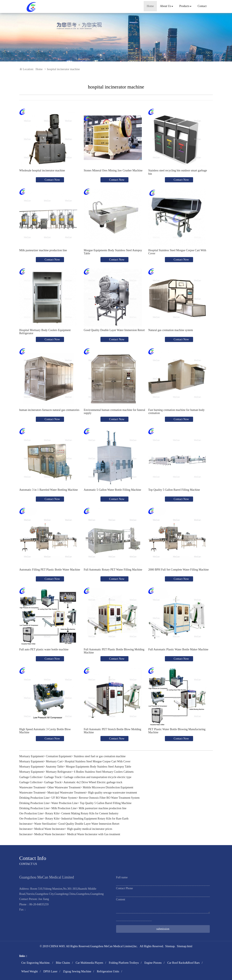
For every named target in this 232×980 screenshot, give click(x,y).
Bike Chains (63, 963)
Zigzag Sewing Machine (77, 971)
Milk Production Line (64, 808)
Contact (202, 6)
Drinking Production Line (34, 798)
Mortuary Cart (54, 761)
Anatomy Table (55, 767)
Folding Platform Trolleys (124, 963)
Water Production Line (64, 803)
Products (185, 6)
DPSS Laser (50, 971)
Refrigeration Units (108, 971)
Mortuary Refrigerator (59, 772)
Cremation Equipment (59, 756)
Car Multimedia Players (89, 963)
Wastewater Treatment (32, 787)
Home (150, 6)
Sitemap (170, 946)
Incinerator (26, 824)
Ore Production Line (31, 813)
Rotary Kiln (52, 813)
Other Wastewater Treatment (64, 787)
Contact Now (52, 180)
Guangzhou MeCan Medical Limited (111, 946)
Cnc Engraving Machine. (36, 963)
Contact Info (33, 858)
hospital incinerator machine (63, 69)
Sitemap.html (185, 946)
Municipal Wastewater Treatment (66, 793)
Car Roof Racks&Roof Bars (184, 963)
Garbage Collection (31, 777)
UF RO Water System (64, 798)
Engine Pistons (153, 963)
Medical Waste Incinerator (49, 829)
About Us (167, 6)
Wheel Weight (30, 971)
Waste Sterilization (45, 824)
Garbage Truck (53, 777)
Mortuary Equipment (31, 756)
